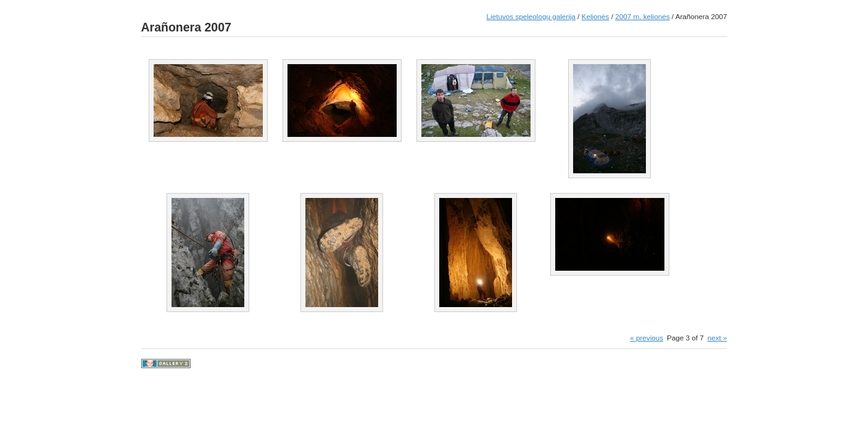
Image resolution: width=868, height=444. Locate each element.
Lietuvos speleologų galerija (531, 16)
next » (717, 338)
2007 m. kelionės (642, 16)
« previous (647, 338)
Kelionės (596, 16)
